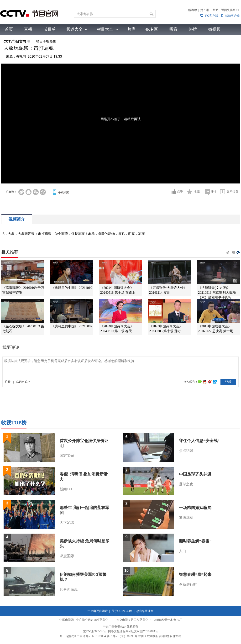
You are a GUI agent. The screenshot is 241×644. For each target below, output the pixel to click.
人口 (183, 551)
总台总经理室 (145, 611)
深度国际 (67, 556)
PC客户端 (212, 16)
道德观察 (186, 518)
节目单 (50, 29)
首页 (9, 29)
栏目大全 (105, 29)
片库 (131, 29)
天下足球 (67, 523)
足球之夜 (186, 484)
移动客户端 (232, 16)
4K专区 (152, 29)
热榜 (193, 29)
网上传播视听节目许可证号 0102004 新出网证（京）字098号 (98, 636)
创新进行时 (188, 584)
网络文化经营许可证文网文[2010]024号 (133, 631)
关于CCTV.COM (122, 611)
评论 (214, 191)
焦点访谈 (186, 451)
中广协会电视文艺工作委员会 (129, 620)
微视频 (214, 29)
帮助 (215, 10)
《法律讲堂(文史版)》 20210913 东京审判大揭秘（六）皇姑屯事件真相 (217, 293)
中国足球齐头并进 (195, 474)
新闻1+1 (66, 489)
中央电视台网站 (98, 611)
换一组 (231, 252)
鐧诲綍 (193, 10)
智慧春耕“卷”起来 (195, 575)
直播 (28, 29)
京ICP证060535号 (94, 631)
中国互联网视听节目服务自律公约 (160, 636)
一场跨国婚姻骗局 (195, 508)
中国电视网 (67, 620)
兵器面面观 (69, 590)
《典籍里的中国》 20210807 (72, 326)
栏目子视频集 (46, 41)
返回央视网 (230, 10)
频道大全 (74, 29)
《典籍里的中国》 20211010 (72, 288)
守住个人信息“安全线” (199, 441)
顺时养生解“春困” (195, 541)
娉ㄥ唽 (205, 10)
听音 (173, 29)
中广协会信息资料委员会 (92, 620)
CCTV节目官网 (15, 41)
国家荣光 (67, 456)
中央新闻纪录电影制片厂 (166, 620)
